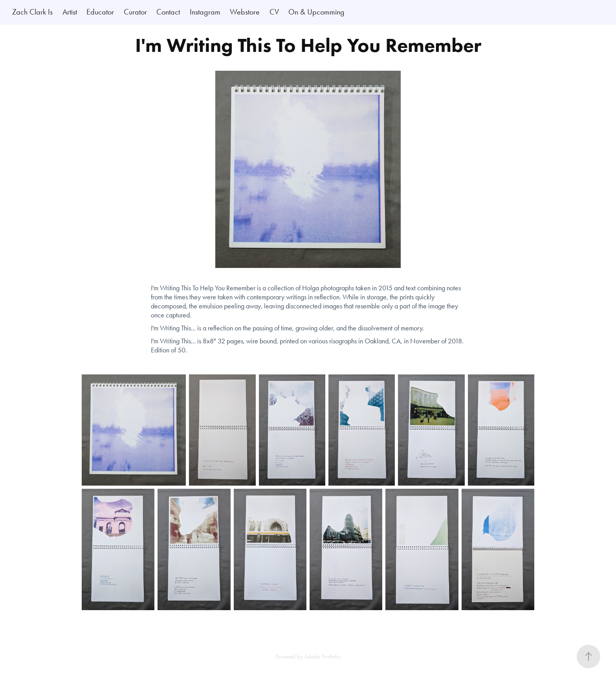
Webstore (245, 12)
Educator (100, 12)
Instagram (205, 12)
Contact (168, 12)
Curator (135, 12)
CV (274, 12)
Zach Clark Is (32, 12)
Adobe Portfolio (323, 656)
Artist (70, 12)
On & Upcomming (316, 12)
